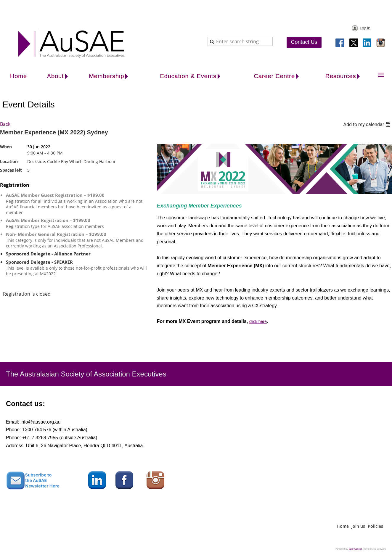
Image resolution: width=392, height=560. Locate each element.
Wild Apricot (355, 549)
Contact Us (304, 42)
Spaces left (11, 170)
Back (5, 124)
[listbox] (368, 124)
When (6, 147)
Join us (358, 526)
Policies (375, 526)
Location (9, 161)
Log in (365, 28)
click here (258, 321)
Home (343, 526)
